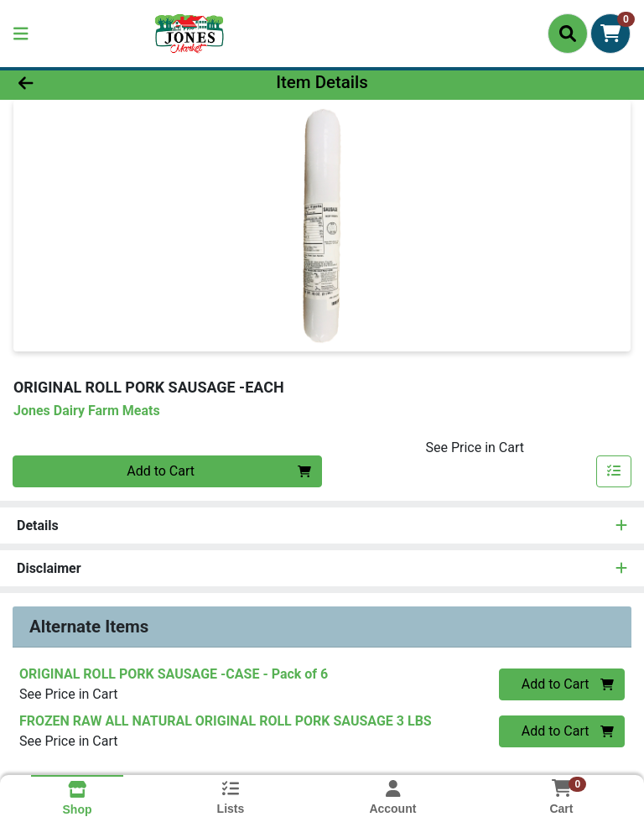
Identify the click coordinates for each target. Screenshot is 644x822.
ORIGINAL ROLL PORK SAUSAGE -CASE (174, 674)
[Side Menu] (21, 34)
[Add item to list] (614, 471)
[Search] (568, 34)
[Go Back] (91, 82)
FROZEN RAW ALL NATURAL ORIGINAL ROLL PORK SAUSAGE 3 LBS (226, 721)
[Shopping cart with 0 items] (610, 34)
